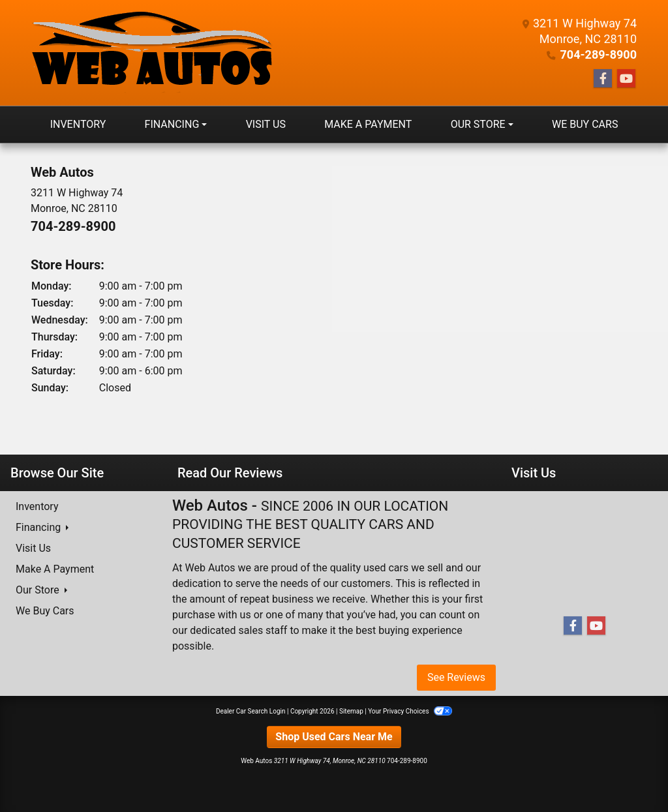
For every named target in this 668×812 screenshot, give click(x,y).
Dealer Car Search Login (251, 711)
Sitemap (351, 711)
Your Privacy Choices (410, 711)
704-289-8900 (599, 54)
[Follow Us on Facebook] (603, 79)
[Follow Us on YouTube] (626, 79)
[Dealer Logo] (152, 53)
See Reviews (456, 677)
